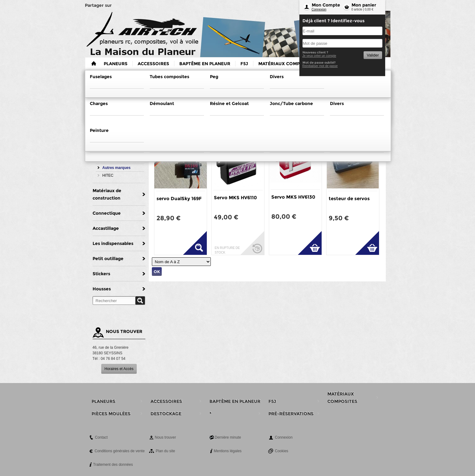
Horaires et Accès (119, 369)
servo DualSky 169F (179, 198)
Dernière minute (228, 437)
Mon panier (364, 5)
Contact (101, 437)
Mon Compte (326, 5)
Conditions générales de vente (120, 451)
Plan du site (166, 451)
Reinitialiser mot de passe (320, 66)
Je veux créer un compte (319, 56)
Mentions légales (228, 451)
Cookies (282, 451)
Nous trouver (166, 437)
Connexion (319, 9)
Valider (373, 55)
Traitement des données (113, 465)
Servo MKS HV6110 (235, 198)
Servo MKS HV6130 (293, 197)
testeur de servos (349, 198)
